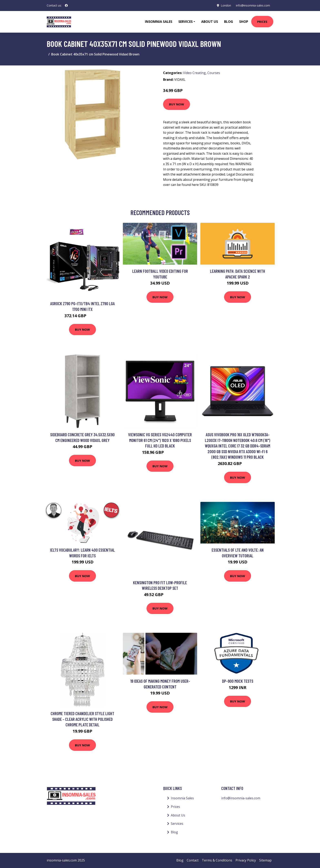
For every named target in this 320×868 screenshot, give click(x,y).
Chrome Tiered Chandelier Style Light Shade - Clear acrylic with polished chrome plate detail (82, 719)
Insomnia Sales (159, 22)
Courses (214, 73)
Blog (229, 22)
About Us (210, 22)
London (226, 5)
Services (177, 824)
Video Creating (194, 73)
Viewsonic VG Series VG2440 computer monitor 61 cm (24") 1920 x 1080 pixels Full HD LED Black (160, 440)
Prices (262, 22)
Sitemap (265, 860)
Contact (193, 860)
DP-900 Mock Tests (238, 681)
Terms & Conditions (217, 860)
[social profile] (66, 6)
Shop (244, 22)
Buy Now (177, 104)
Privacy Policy (246, 860)
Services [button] (186, 22)
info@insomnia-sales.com (253, 5)
